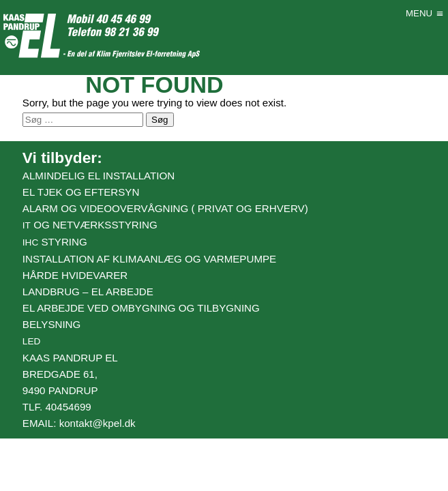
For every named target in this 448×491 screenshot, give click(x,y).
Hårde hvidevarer (75, 275)
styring (55, 242)
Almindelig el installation (99, 176)
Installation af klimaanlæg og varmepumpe (149, 259)
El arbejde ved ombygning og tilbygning (141, 308)
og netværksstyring (90, 225)
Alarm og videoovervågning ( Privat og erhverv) (165, 208)
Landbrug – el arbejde (88, 292)
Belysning (51, 324)
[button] (419, 14)
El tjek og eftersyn (81, 192)
